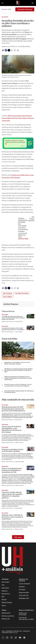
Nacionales (5, 17)
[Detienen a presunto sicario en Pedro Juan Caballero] (30, 449)
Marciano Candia (20, 462)
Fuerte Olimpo (8, 297)
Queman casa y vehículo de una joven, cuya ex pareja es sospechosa (12, 517)
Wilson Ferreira (19, 443)
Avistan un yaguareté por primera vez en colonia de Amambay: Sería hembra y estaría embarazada (18, 378)
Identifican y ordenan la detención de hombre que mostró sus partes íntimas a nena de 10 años (18, 370)
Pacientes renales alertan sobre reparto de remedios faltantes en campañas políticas (12, 495)
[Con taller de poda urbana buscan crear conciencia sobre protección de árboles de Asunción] (30, 316)
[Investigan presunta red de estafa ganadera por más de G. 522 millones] (30, 328)
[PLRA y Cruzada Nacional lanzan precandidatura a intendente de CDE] (30, 468)
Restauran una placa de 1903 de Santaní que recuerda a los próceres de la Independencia (13, 409)
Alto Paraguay (7, 293)
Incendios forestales (22, 293)
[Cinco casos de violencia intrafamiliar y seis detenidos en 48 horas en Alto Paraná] (30, 426)
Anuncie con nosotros (23, 580)
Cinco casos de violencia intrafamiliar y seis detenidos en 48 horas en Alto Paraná (12, 429)
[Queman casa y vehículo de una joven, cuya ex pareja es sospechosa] (30, 515)
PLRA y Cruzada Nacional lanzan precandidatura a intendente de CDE (12, 470)
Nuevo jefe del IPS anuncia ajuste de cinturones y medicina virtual (19, 392)
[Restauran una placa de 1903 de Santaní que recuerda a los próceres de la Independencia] (30, 407)
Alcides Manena (11, 304)
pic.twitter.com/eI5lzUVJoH (18, 239)
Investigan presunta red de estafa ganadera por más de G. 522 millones (13, 329)
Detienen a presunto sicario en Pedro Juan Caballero (13, 450)
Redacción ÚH (19, 321)
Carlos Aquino (19, 332)
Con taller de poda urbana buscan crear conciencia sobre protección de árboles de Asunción (13, 318)
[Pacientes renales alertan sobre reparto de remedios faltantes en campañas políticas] (30, 492)
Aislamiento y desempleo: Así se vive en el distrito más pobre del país (17, 363)
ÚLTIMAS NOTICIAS (25, 10)
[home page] (18, 3)
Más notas (18, 537)
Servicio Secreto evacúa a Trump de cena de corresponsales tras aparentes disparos (18, 385)
